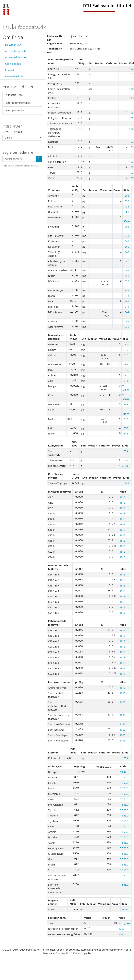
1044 (126, 312)
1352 (126, 290)
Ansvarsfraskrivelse (16, 51)
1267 (121, 929)
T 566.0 (124, 777)
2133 (125, 460)
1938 (126, 201)
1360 (126, 247)
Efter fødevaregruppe (18, 103)
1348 (125, 364)
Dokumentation (14, 45)
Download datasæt (16, 57)
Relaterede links (14, 76)
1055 (125, 428)
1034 (126, 236)
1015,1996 (125, 923)
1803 (126, 301)
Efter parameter (15, 110)
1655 (125, 451)
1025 (126, 281)
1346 (126, 483)
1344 (126, 296)
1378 (125, 758)
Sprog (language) (12, 131)
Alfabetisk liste (14, 95)
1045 (126, 252)
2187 (122, 724)
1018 (126, 276)
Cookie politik (13, 64)
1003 (126, 196)
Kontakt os (11, 70)
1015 (125, 355)
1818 (122, 497)
